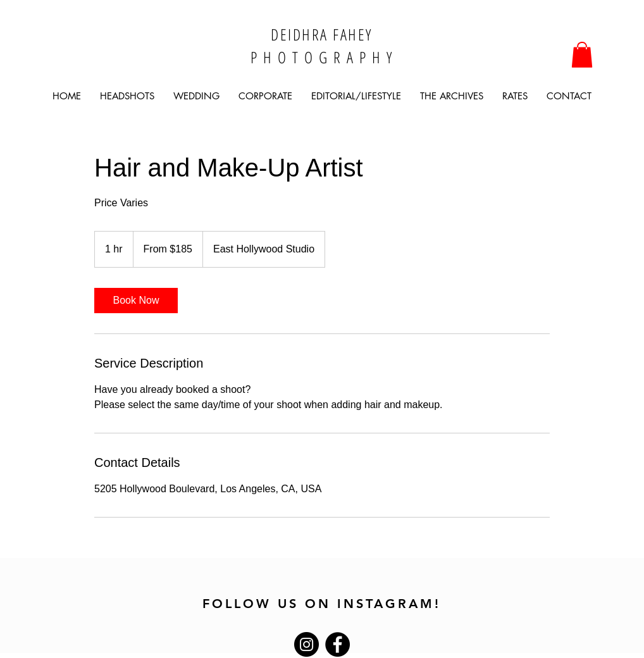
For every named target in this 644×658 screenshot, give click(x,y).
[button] (582, 55)
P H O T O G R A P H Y (322, 57)
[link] (136, 301)
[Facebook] (337, 644)
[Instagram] (307, 644)
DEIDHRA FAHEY (322, 34)
